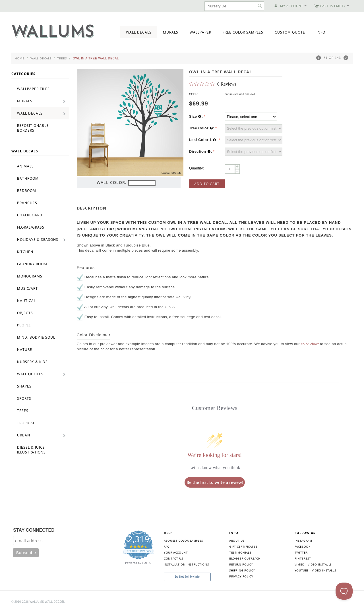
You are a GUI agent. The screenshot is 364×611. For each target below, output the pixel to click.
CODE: (194, 94)
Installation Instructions (186, 564)
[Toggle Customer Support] (344, 591)
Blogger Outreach (245, 558)
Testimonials (240, 552)
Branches (27, 203)
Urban (24, 435)
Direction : (201, 152)
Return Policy (241, 564)
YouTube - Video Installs (315, 570)
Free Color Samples (243, 32)
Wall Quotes (30, 374)
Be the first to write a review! (215, 482)
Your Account (176, 552)
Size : (196, 117)
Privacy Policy (241, 576)
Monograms (30, 276)
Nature (25, 350)
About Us (237, 540)
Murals (171, 32)
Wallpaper (200, 32)
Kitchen (25, 252)
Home (20, 58)
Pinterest (303, 558)
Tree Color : (202, 128)
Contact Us (173, 558)
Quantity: (197, 168)
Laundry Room (32, 264)
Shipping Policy (242, 570)
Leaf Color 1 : (203, 140)
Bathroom (28, 178)
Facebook (303, 546)
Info (321, 32)
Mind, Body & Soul (36, 337)
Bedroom (27, 191)
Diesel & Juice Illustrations (31, 450)
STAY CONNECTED (34, 530)
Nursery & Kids (32, 362)
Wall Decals (139, 32)
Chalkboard (30, 215)
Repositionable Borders (33, 128)
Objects (25, 313)
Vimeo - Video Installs (313, 564)
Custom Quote (290, 32)
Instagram (303, 540)
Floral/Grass (31, 227)
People (24, 325)
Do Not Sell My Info (187, 577)
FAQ (167, 546)
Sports (24, 398)
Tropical (26, 423)
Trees (62, 58)
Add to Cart (207, 184)
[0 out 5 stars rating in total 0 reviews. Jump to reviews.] (213, 84)
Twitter (301, 552)
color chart (310, 344)
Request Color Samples (183, 540)
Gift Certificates (243, 546)
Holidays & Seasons (38, 240)
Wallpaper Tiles (33, 89)
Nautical (26, 301)
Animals (25, 166)
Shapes (24, 386)
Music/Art (27, 288)
